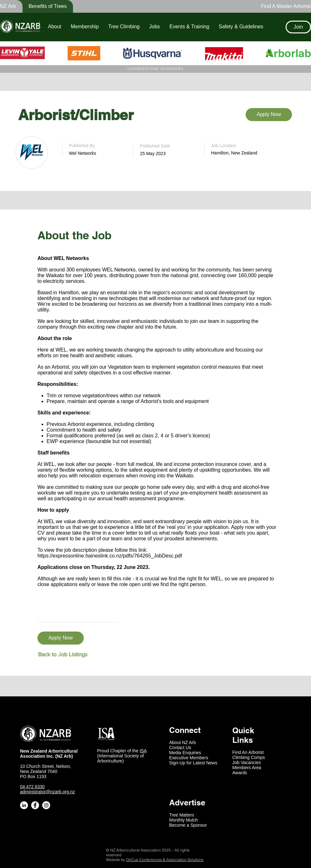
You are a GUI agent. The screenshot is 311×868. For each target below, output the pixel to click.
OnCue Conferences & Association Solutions (165, 860)
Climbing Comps (249, 757)
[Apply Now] (269, 115)
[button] (43, 6)
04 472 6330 (32, 787)
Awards (240, 773)
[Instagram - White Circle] (46, 805)
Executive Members (189, 758)
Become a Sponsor (188, 825)
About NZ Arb (182, 742)
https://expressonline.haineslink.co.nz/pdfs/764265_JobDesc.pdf (110, 556)
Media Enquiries (185, 753)
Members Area (247, 768)
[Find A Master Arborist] (284, 6)
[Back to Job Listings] (63, 655)
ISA (143, 751)
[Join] (298, 27)
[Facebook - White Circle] (35, 805)
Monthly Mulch (183, 820)
